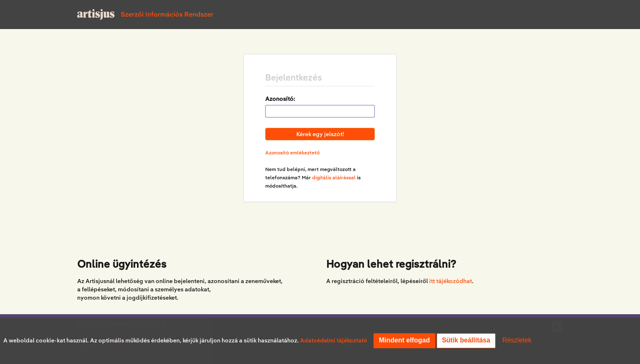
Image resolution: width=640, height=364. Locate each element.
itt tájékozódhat (451, 281)
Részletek (517, 340)
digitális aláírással (334, 177)
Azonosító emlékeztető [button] (292, 153)
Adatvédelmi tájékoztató (334, 340)
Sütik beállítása (466, 340)
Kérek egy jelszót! (320, 134)
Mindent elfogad (404, 340)
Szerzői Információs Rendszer (167, 14)
